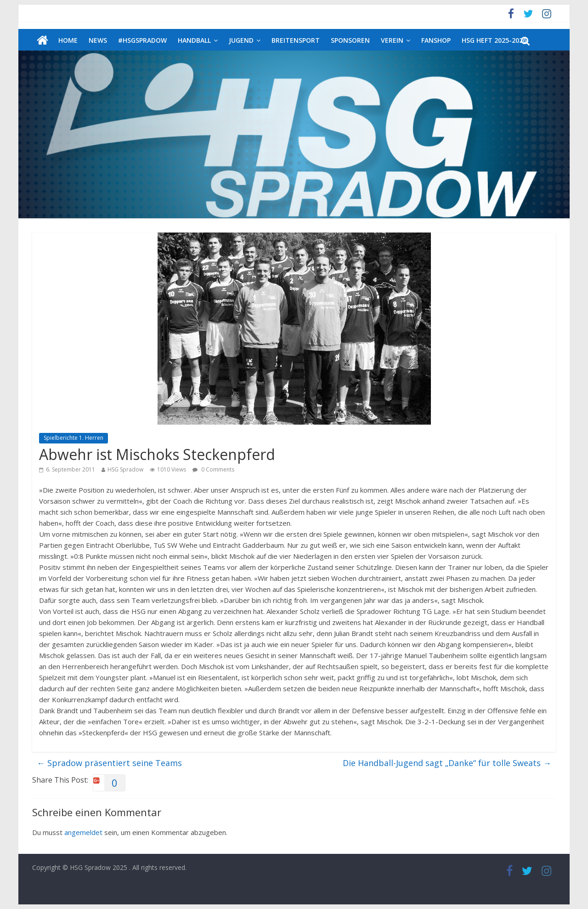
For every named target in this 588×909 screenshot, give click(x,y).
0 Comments (213, 469)
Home (68, 40)
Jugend (241, 40)
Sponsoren (350, 40)
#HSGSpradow (142, 40)
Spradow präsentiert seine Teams (109, 763)
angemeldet (83, 832)
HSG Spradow (125, 469)
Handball (194, 40)
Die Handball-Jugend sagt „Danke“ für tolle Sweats (447, 763)
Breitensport (296, 40)
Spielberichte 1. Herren (73, 438)
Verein (392, 40)
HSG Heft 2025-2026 (494, 40)
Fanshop (436, 40)
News (98, 40)
